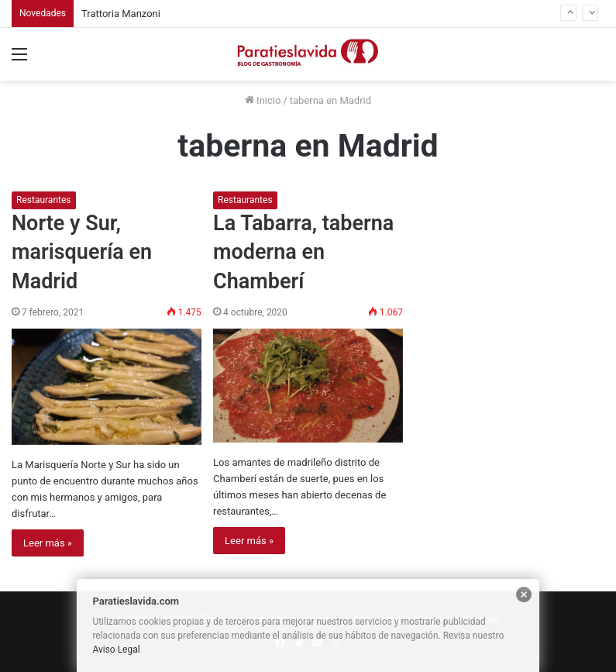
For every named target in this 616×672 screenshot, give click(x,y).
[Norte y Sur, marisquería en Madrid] (107, 387)
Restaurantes (44, 200)
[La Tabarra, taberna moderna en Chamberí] (308, 386)
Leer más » (48, 543)
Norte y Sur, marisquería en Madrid (82, 253)
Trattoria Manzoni (121, 14)
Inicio (263, 100)
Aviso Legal (116, 650)
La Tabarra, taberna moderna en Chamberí (303, 253)
